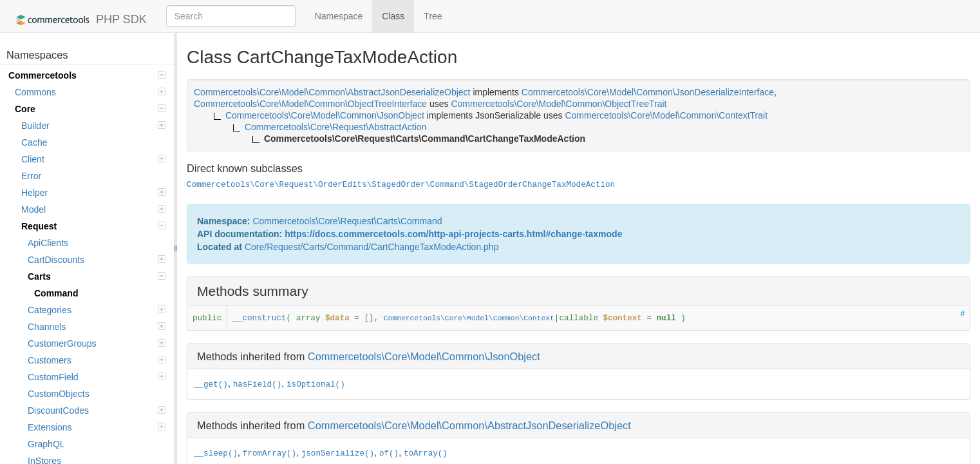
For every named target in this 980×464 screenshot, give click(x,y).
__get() (211, 385)
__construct (259, 318)
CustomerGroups (97, 343)
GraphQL (46, 444)
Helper (93, 193)
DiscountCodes (97, 411)
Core (90, 109)
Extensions (97, 427)
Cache (34, 142)
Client (93, 159)
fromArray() (269, 454)
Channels (97, 327)
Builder (93, 126)
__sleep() (216, 454)
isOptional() (316, 385)
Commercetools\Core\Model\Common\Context (469, 318)
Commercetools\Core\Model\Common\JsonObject (424, 356)
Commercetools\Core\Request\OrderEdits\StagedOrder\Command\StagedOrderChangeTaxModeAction (401, 185)
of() (389, 454)
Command (56, 293)
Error (31, 176)
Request (93, 226)
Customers (97, 360)
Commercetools (87, 75)
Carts (97, 276)
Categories (97, 310)
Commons (90, 92)
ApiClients (48, 243)
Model (93, 209)
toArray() (426, 454)
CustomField (97, 377)
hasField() (258, 385)
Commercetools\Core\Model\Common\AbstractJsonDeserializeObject (469, 425)
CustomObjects (59, 394)
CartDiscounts (97, 260)
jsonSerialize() (338, 454)
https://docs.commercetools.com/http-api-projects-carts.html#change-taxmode (453, 234)
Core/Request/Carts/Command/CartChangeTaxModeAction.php (372, 247)
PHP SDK (78, 20)
